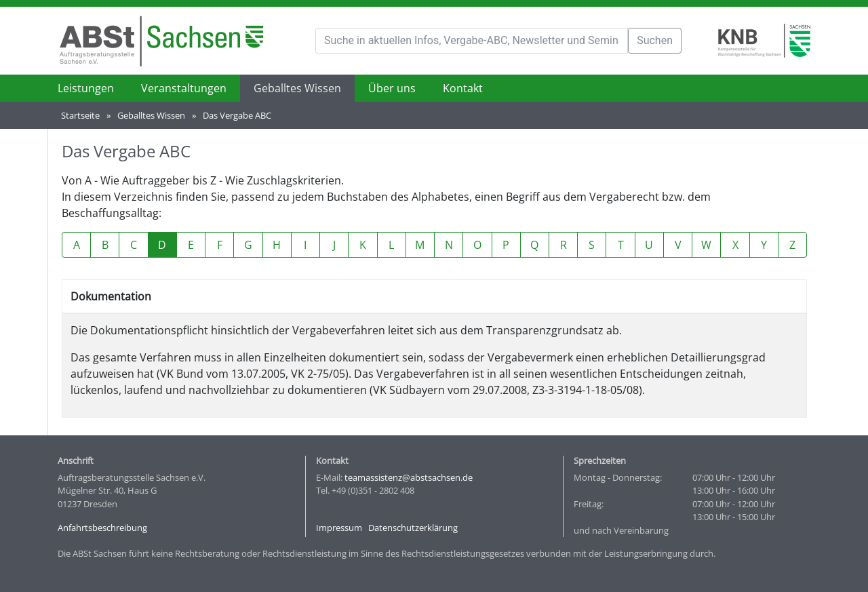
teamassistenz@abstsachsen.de (409, 477)
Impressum (339, 528)
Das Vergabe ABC (237, 115)
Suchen (655, 40)
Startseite (80, 115)
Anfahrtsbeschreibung (102, 528)
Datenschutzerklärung (413, 528)
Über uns (392, 88)
